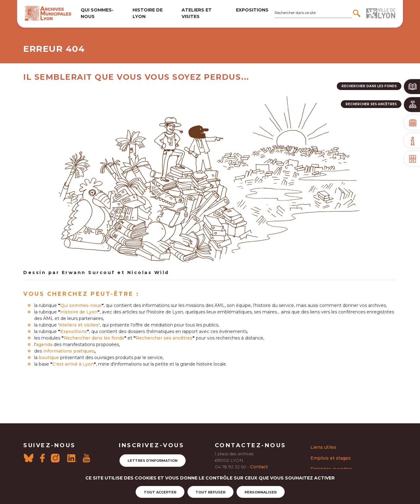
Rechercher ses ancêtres (164, 338)
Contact (259, 467)
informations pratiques (69, 351)
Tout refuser (210, 492)
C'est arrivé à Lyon (73, 364)
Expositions (252, 10)
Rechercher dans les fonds (94, 338)
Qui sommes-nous (97, 13)
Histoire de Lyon (79, 312)
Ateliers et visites (197, 13)
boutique (49, 358)
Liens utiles (323, 447)
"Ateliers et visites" (79, 325)
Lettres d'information (153, 461)
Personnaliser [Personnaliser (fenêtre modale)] (261, 492)
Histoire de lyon (148, 13)
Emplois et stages (331, 458)
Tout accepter (160, 492)
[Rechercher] (358, 13)
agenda (44, 344)
